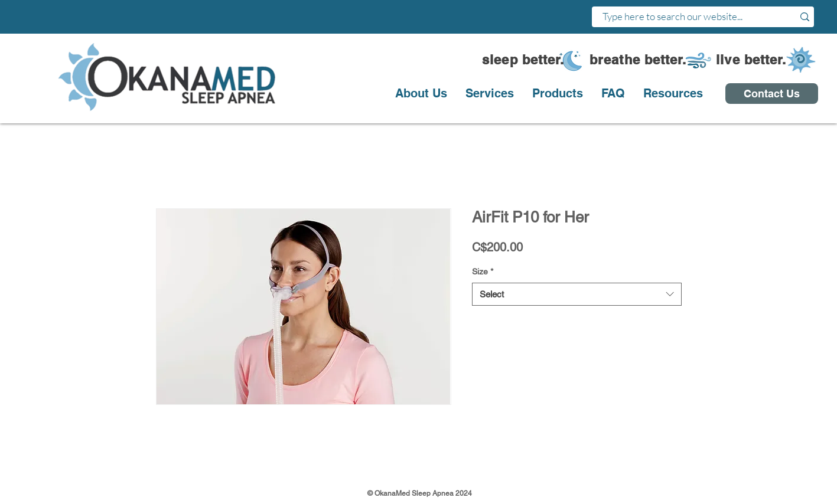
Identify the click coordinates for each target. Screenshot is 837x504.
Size (483, 271)
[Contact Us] (772, 94)
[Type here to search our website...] (684, 17)
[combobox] (577, 294)
